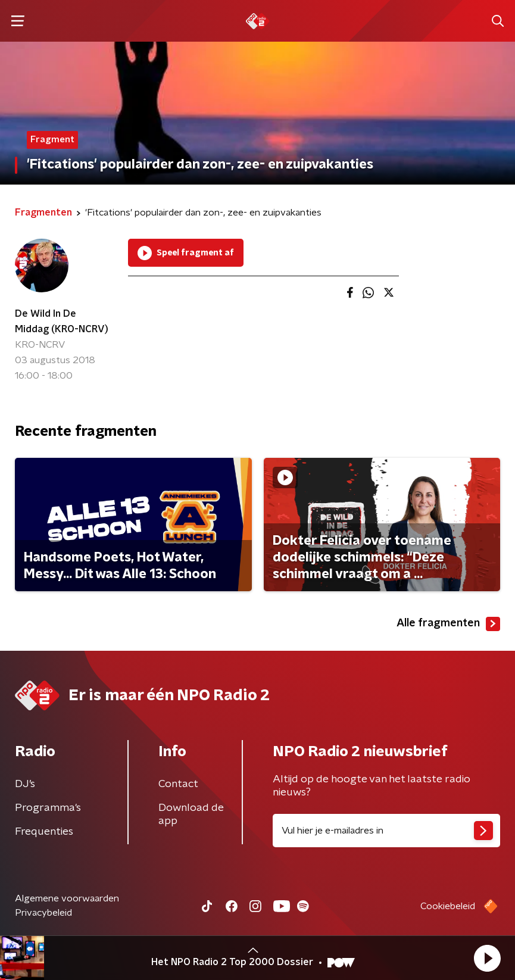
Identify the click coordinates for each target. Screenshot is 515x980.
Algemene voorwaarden (67, 898)
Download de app (191, 814)
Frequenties (44, 832)
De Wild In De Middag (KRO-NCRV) (62, 322)
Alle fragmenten (448, 624)
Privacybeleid (43, 913)
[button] (487, 958)
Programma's (48, 808)
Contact (178, 784)
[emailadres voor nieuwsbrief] (387, 831)
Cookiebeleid (448, 906)
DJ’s (25, 784)
